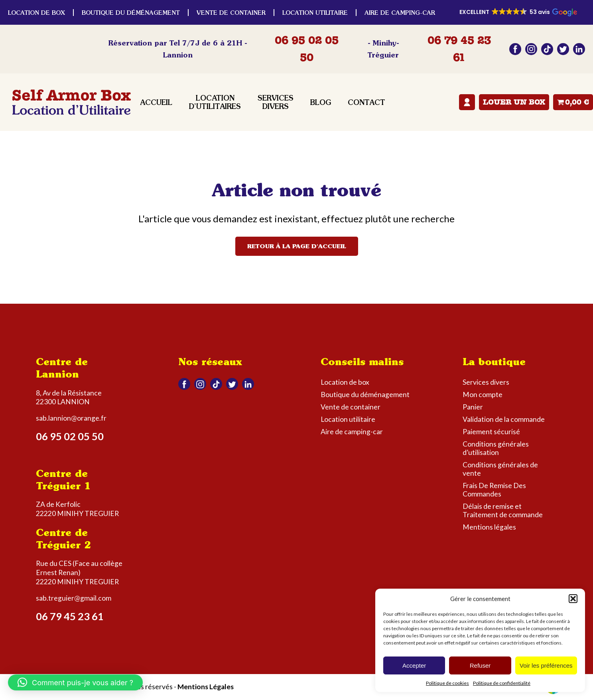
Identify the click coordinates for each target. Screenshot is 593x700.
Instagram (531, 49)
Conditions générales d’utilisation (496, 448)
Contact (366, 102)
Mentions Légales (206, 687)
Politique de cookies (447, 683)
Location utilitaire (315, 13)
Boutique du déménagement (131, 13)
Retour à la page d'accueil (297, 246)
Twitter (563, 49)
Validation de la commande (504, 419)
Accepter (414, 665)
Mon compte (467, 102)
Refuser (480, 665)
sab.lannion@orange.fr (71, 418)
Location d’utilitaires (215, 102)
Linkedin (579, 49)
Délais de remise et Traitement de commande (503, 510)
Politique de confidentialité (502, 683)
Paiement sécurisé (491, 432)
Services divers (276, 102)
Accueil (156, 102)
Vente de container (231, 13)
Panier (473, 407)
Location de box (36, 13)
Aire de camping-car (400, 13)
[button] (573, 599)
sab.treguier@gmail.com (74, 598)
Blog (321, 102)
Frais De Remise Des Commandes (494, 490)
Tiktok (547, 49)
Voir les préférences (546, 665)
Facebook (515, 49)
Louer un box (514, 102)
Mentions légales (489, 527)
